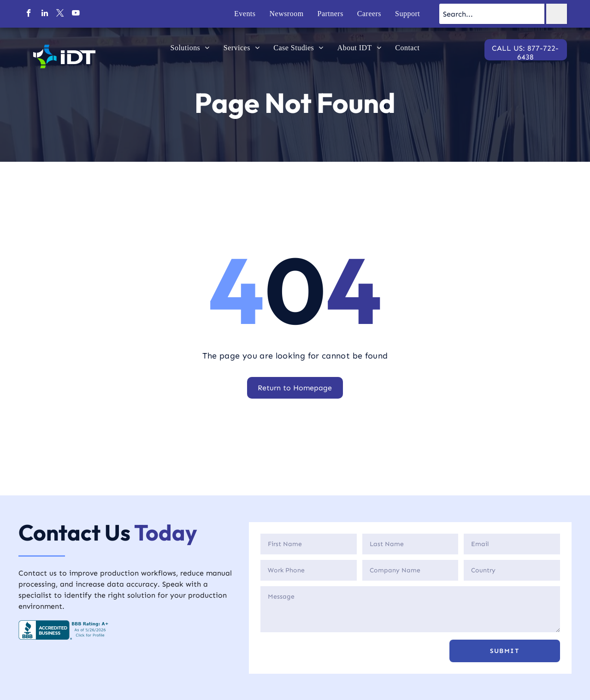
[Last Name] (410, 544)
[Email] (512, 544)
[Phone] (309, 570)
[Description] (410, 609)
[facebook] (29, 14)
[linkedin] (44, 14)
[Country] (512, 570)
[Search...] (492, 14)
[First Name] (309, 544)
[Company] (410, 570)
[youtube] (76, 14)
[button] (505, 651)
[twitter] (60, 14)
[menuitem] (245, 14)
